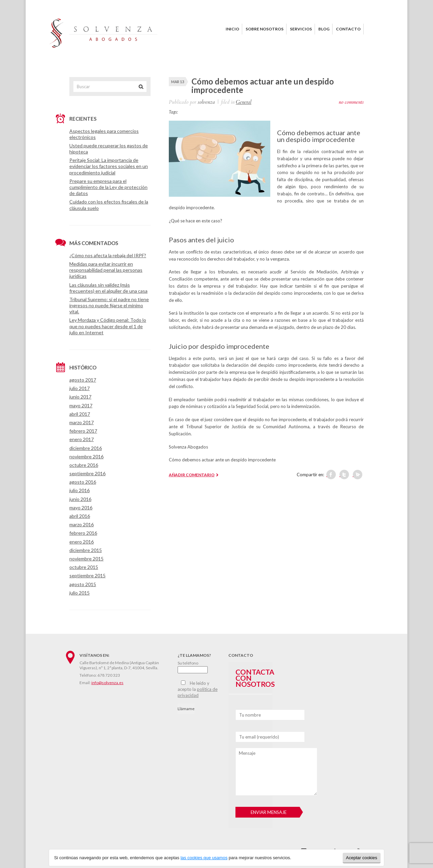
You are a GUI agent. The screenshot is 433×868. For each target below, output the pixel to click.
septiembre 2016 (87, 473)
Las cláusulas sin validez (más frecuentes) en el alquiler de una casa (108, 288)
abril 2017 (80, 414)
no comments (351, 102)
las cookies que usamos (204, 858)
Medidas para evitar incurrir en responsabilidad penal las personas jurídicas (106, 270)
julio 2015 (79, 593)
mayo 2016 (81, 508)
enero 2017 (82, 439)
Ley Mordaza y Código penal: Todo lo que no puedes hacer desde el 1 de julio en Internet (108, 326)
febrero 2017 (83, 431)
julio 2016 (79, 490)
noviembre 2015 (86, 559)
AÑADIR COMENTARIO (192, 475)
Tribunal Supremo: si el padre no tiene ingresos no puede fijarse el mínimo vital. (109, 305)
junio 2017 (80, 397)
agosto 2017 (83, 380)
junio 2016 (80, 499)
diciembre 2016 (86, 448)
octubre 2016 (84, 465)
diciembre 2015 (86, 550)
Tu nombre (250, 715)
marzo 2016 (82, 524)
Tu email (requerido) (259, 737)
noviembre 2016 (86, 456)
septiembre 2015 (87, 575)
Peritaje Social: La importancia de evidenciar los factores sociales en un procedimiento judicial (109, 166)
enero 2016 (82, 542)
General (244, 102)
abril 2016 (80, 516)
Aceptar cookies (362, 858)
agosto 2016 (83, 482)
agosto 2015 (83, 584)
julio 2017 (79, 388)
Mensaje (247, 753)
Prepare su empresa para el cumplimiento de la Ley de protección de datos (108, 187)
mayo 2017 (81, 405)
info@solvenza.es (107, 683)
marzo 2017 (82, 422)
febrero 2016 (83, 533)
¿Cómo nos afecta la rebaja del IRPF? (108, 255)
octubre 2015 (84, 567)
